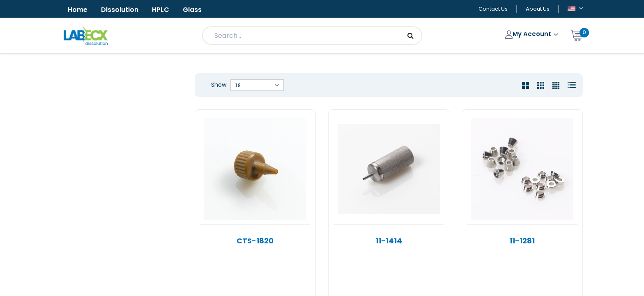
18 (238, 85)
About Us (538, 9)
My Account (529, 34)
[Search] (411, 36)
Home (78, 10)
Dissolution (120, 10)
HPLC (161, 10)
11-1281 (522, 241)
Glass (192, 10)
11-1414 (389, 241)
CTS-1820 (255, 241)
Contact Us (493, 9)
